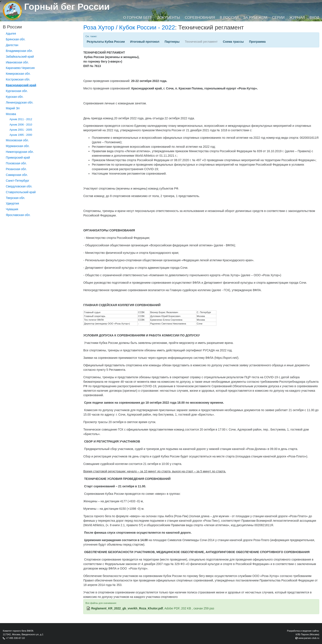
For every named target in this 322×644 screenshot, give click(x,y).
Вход (314, 18)
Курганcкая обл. (17, 91)
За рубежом (255, 18)
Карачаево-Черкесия (20, 68)
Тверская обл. (15, 198)
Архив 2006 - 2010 (21, 125)
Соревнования (200, 18)
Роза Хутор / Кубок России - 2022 (129, 27)
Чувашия (12, 209)
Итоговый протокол (145, 42)
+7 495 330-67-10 (15, 638)
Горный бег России (67, 7)
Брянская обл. (16, 39)
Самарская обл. (17, 175)
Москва (11, 114)
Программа (257, 42)
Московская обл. (17, 140)
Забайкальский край (20, 57)
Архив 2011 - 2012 (21, 119)
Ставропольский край (21, 192)
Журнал (297, 18)
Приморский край (18, 158)
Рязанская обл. (16, 169)
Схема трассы (233, 42)
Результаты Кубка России (106, 42)
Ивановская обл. (17, 62)
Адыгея (11, 34)
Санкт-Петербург (17, 181)
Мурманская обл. (18, 146)
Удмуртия (12, 203)
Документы (168, 18)
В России (229, 18)
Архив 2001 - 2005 (21, 130)
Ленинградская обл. (20, 102)
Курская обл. (15, 97)
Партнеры (172, 42)
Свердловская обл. (19, 186)
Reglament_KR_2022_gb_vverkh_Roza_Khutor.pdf (127, 608)
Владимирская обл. (19, 51)
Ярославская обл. (18, 215)
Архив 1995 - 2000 (21, 135)
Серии (278, 18)
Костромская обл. (18, 79)
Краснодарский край (21, 85)
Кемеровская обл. (18, 74)
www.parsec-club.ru (309, 638)
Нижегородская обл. (20, 152)
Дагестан (12, 45)
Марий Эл (13, 108)
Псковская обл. (16, 163)
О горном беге (138, 18)
